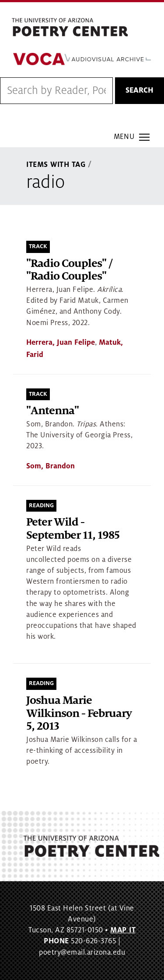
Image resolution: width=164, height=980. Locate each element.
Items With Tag (56, 165)
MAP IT (123, 930)
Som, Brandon (51, 466)
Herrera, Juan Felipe (61, 343)
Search (140, 90)
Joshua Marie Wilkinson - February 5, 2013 (79, 713)
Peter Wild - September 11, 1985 (73, 529)
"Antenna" (52, 411)
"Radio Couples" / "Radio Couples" (69, 270)
